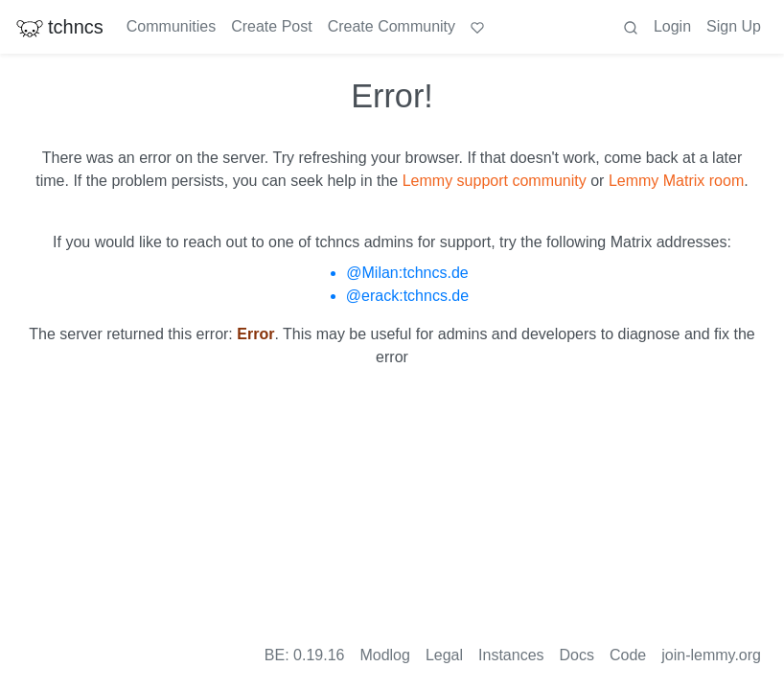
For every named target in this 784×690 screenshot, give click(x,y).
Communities (171, 26)
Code (628, 655)
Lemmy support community (495, 181)
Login (672, 26)
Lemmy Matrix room (676, 181)
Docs (577, 655)
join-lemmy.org (711, 655)
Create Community (392, 26)
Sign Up (734, 26)
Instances (511, 655)
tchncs (59, 27)
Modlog (384, 655)
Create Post (271, 26)
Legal (444, 655)
